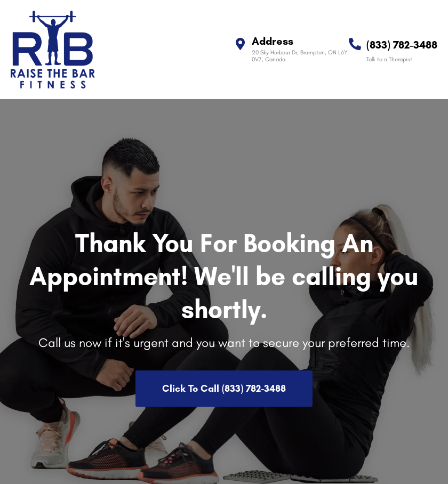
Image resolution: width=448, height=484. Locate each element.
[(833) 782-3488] (355, 44)
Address (273, 41)
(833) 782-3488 (402, 45)
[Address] (240, 44)
